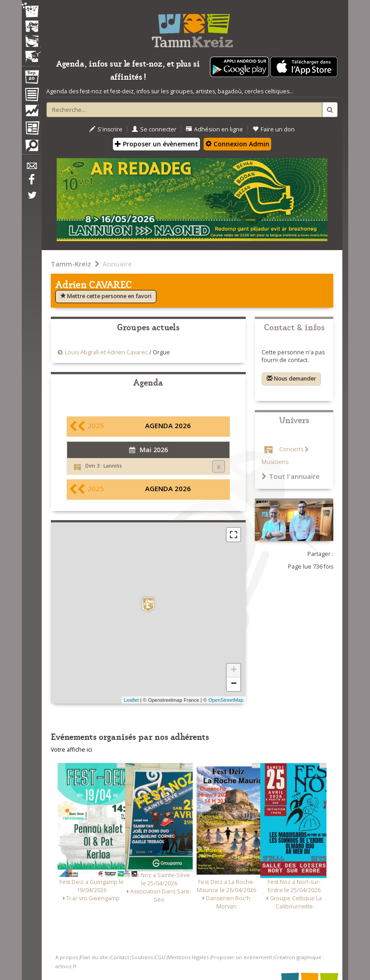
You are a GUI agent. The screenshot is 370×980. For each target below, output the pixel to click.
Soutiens (142, 957)
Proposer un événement (241, 957)
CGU (160, 957)
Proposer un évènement (156, 144)
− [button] (234, 684)
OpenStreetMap (226, 700)
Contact (120, 957)
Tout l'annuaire (291, 476)
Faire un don (274, 129)
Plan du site (94, 957)
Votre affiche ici (71, 750)
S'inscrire (106, 129)
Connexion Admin (237, 144)
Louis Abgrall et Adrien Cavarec (106, 352)
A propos (67, 957)
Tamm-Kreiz (71, 264)
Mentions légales (188, 957)
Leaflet (131, 700)
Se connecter (154, 129)
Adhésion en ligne (214, 129)
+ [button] (234, 671)
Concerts (291, 449)
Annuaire (117, 264)
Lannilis (112, 466)
